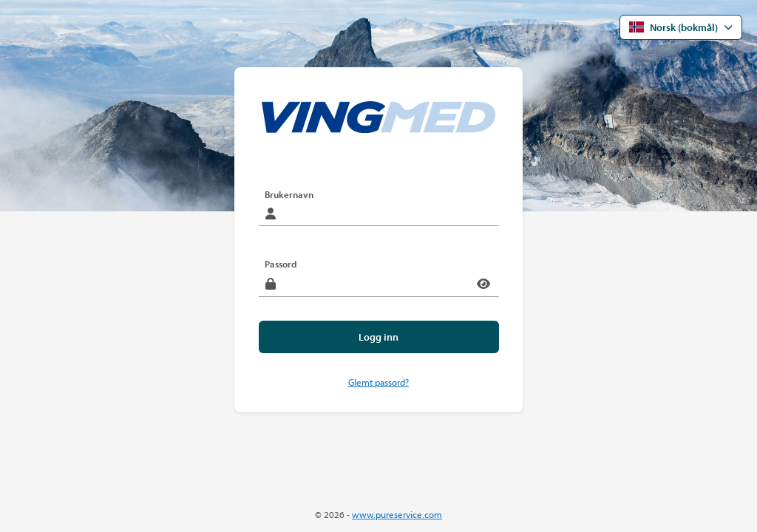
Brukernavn (289, 194)
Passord (281, 264)
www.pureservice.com (397, 515)
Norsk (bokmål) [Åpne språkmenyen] (673, 27)
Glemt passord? (378, 382)
